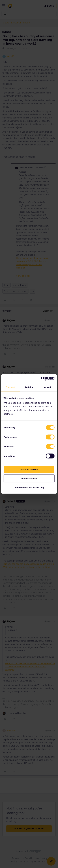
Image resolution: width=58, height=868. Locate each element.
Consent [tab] (10, 387)
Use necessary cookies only (29, 487)
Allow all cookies (29, 469)
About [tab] (47, 387)
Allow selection (29, 478)
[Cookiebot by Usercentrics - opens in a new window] (41, 379)
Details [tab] (29, 387)
